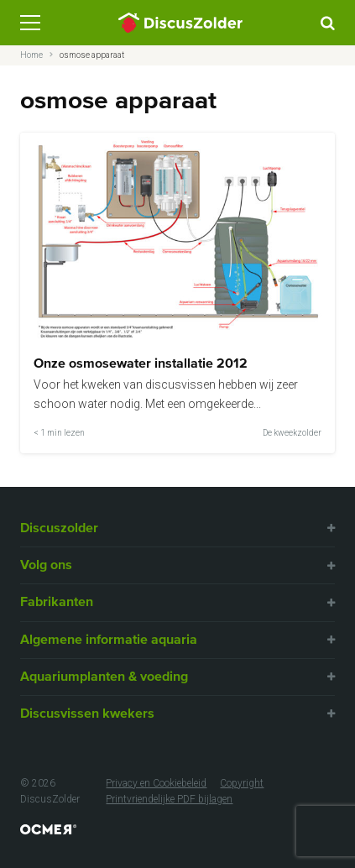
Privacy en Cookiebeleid (156, 783)
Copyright (242, 783)
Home (31, 55)
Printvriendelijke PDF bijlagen (169, 799)
